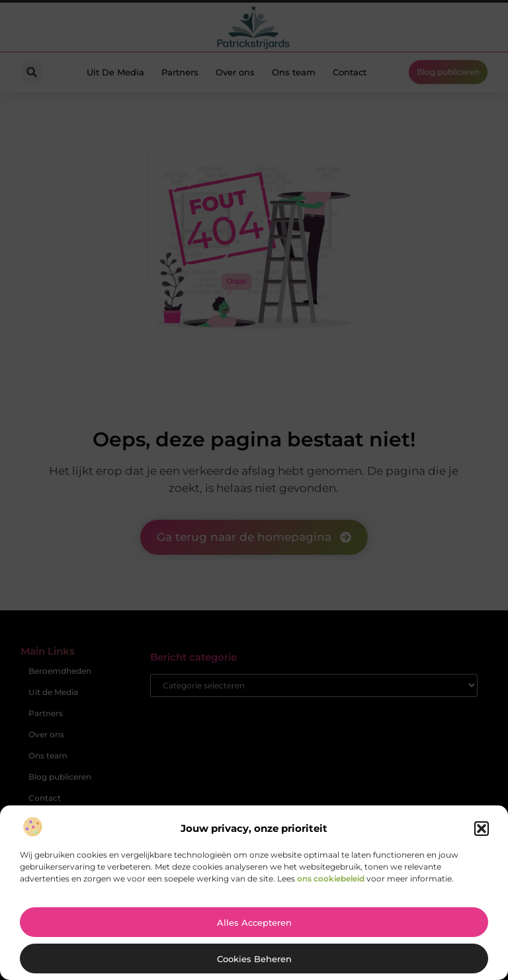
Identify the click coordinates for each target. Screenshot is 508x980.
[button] (482, 829)
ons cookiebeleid (331, 878)
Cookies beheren (254, 959)
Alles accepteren (254, 922)
